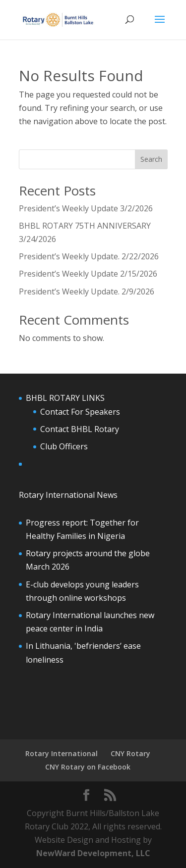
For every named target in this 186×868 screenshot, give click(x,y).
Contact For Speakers (80, 412)
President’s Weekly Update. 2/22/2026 (89, 256)
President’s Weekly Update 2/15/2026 (88, 274)
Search (151, 159)
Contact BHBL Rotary (80, 429)
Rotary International (62, 753)
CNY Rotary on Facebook (88, 767)
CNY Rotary (130, 753)
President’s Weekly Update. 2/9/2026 (87, 291)
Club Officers (64, 446)
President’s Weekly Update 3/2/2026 (86, 208)
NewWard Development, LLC (93, 853)
